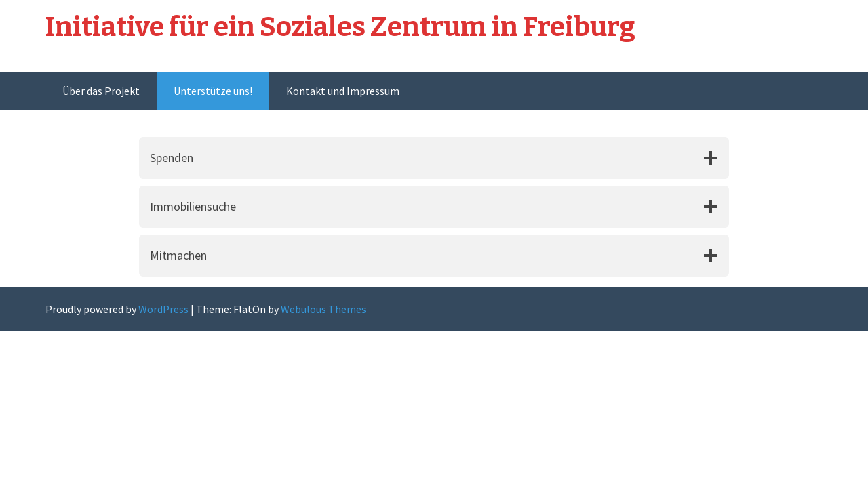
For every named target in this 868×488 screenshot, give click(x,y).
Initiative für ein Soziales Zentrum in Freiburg (340, 27)
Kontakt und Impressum (343, 91)
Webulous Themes (323, 309)
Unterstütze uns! (213, 91)
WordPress (163, 309)
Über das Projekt (101, 91)
